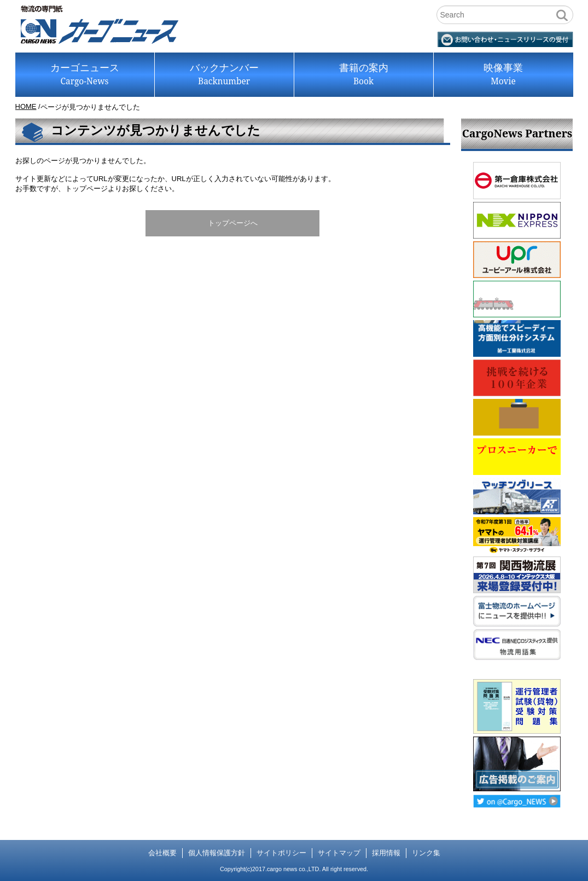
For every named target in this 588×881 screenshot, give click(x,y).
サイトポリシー (281, 853)
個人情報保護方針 (217, 853)
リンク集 (426, 853)
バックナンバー (224, 75)
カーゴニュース (85, 75)
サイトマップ (339, 853)
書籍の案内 (364, 75)
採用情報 (386, 853)
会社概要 (162, 853)
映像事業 (503, 75)
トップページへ (233, 223)
